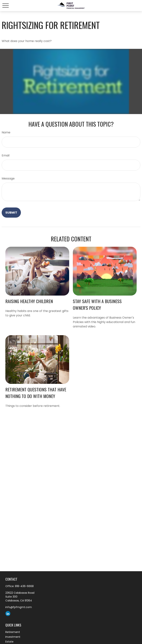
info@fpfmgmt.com (19, 607)
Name (6, 132)
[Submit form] (11, 213)
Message (8, 178)
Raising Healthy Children (29, 301)
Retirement (13, 632)
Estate (9, 642)
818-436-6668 (24, 586)
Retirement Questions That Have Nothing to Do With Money (36, 393)
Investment (13, 637)
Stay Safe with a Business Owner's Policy (97, 304)
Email (6, 155)
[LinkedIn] (8, 614)
